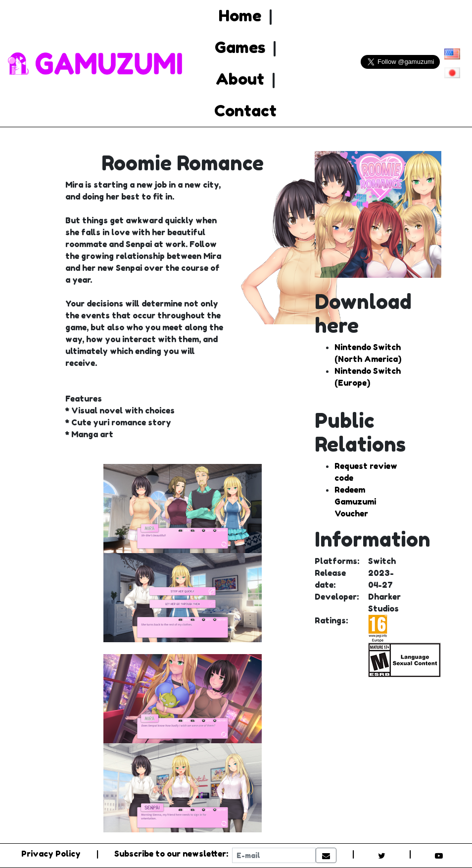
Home (240, 16)
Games (240, 47)
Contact (245, 111)
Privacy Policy (51, 854)
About (240, 79)
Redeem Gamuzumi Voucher (355, 502)
